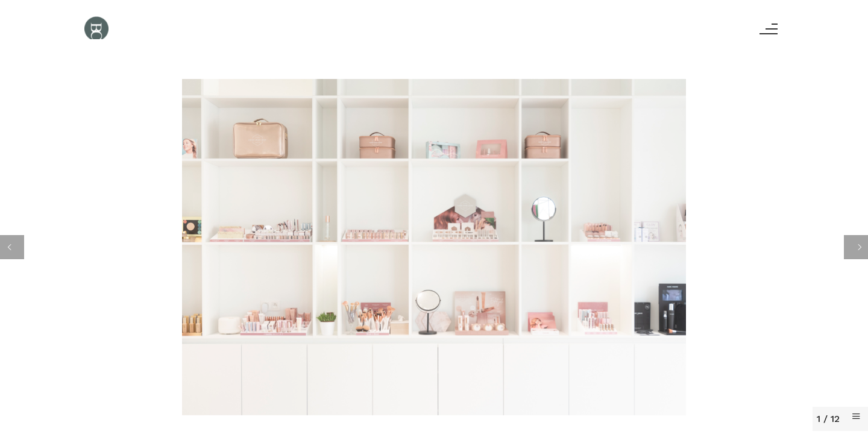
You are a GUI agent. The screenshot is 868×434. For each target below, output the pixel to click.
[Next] (856, 247)
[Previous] (12, 247)
